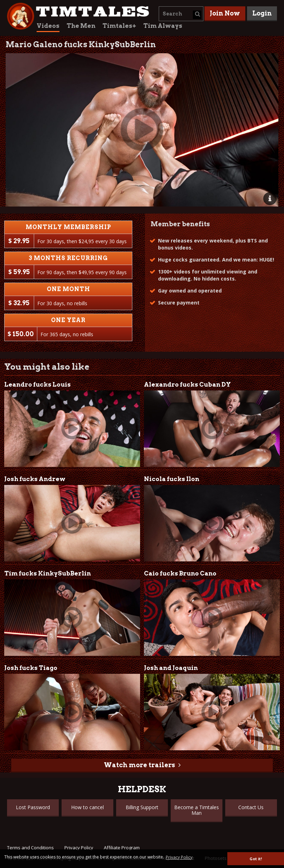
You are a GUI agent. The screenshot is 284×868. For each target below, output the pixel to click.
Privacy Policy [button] (179, 857)
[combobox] (181, 14)
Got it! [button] (256, 859)
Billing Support (142, 807)
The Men (81, 26)
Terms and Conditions (30, 848)
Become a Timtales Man (197, 810)
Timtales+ (119, 26)
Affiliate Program (122, 848)
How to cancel (87, 807)
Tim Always (163, 26)
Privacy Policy (79, 848)
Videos (48, 26)
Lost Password (33, 807)
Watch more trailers (139, 765)
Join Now (225, 13)
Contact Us (251, 807)
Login (262, 13)
